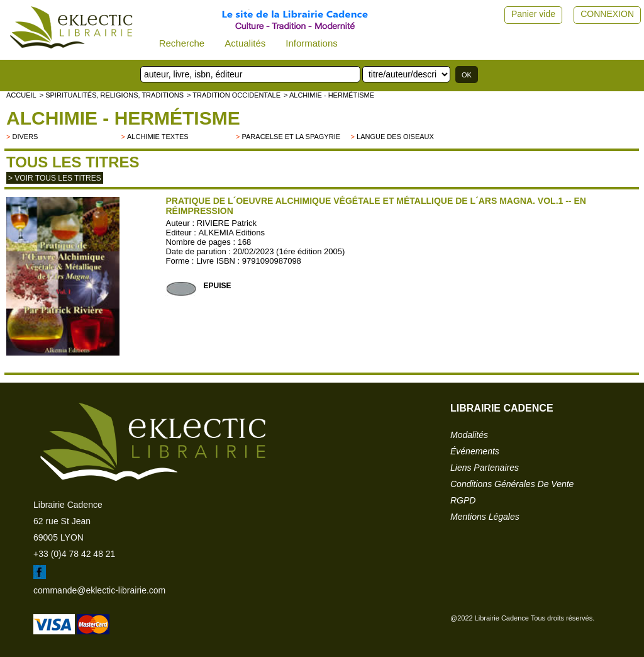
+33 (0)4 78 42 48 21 (74, 554)
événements (475, 451)
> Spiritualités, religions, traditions (112, 95)
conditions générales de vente (512, 484)
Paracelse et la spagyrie (291, 137)
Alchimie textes (158, 137)
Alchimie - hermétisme (123, 118)
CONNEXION (607, 14)
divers (25, 137)
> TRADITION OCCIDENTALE (234, 95)
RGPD (463, 500)
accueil (21, 95)
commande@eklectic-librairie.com (99, 590)
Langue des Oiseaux (395, 137)
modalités (469, 435)
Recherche (182, 43)
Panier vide (533, 14)
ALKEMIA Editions (232, 233)
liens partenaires (485, 468)
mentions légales (485, 517)
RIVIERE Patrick (227, 223)
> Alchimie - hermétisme (329, 95)
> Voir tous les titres (55, 178)
